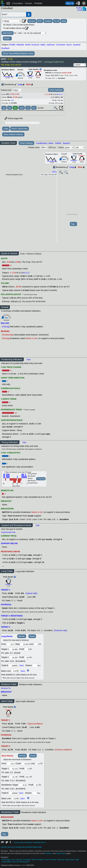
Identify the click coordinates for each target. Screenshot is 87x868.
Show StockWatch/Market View (18, 53)
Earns (69, 45)
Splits (43, 45)
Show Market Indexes (13, 134)
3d (10, 108)
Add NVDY (8, 33)
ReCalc (22, 636)
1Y (28, 108)
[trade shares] (37, 666)
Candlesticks (42, 143)
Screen (29, 3)
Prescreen (61, 860)
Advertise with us (40, 842)
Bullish (58, 143)
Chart (7, 38)
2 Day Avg (41, 479)
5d (15, 108)
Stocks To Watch (37, 860)
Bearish (66, 143)
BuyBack (5, 48)
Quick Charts (70, 860)
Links (6, 129)
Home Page (6, 860)
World (28, 45)
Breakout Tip (6, 688)
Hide (29, 360)
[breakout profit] (36, 785)
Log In (13, 860)
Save (22, 665)
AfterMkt (20, 45)
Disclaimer (29, 842)
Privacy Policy (19, 842)
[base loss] (14, 671)
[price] (11, 644)
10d (22, 108)
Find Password (24, 862)
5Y (34, 108)
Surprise (77, 45)
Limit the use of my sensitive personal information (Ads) (21, 847)
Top (73, 224)
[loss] (37, 644)
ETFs (40, 21)
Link (12, 100)
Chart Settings (56, 90)
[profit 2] (27, 657)
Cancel (15, 862)
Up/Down (51, 45)
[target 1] (14, 769)
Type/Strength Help (8, 532)
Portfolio (38, 3)
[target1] (13, 649)
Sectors (32, 21)
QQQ (64, 21)
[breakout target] (23, 785)
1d (4, 108)
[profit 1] (27, 649)
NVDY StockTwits (20, 129)
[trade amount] (13, 666)
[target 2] (13, 657)
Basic (51, 143)
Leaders (48, 21)
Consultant (18, 3)
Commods (61, 45)
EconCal (35, 45)
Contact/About (7, 862)
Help (77, 860)
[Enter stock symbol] (13, 14)
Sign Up (70, 3)
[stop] (24, 644)
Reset (32, 636)
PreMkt (12, 45)
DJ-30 (56, 21)
